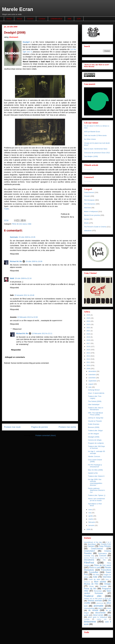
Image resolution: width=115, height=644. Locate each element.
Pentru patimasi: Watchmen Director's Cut (96, 490)
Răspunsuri (17, 329)
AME (69, 19)
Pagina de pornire (39, 427)
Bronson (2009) (94, 427)
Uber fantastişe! (94, 404)
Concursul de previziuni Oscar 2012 (97, 153)
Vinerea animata (95, 601)
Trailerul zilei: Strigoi (95, 431)
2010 (89, 365)
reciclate (87, 619)
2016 (89, 346)
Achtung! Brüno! (94, 390)
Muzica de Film (91, 584)
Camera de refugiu (95, 440)
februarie (92, 522)
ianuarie (92, 525)
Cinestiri (87, 196)
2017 (89, 343)
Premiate (103, 586)
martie (91, 519)
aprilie (91, 516)
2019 (89, 337)
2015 (89, 350)
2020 (89, 334)
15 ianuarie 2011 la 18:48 (24, 295)
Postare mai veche (67, 427)
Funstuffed (94, 572)
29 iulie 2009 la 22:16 (23, 278)
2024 (89, 321)
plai (110, 615)
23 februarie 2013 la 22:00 (27, 317)
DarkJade (14, 237)
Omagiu (108, 584)
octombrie (92, 378)
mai (90, 513)
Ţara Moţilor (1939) (91, 156)
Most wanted (100, 582)
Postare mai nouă (12, 427)
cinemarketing (89, 608)
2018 (89, 340)
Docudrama (89, 560)
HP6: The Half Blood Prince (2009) (95, 414)
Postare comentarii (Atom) (46, 435)
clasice (100, 608)
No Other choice (90, 139)
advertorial (100, 603)
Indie (29, 224)
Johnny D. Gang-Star (96, 418)
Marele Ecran (18, 9)
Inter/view (87, 208)
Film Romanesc (90, 204)
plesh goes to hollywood (97, 617)
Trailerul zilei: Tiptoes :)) (97, 495)
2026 (89, 315)
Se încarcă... (89, 169)
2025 (89, 318)
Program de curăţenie (96, 443)
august (91, 384)
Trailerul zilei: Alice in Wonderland (96, 409)
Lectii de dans (94, 579)
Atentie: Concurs (94, 456)
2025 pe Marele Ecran (92, 132)
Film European (89, 200)
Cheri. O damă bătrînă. (96, 393)
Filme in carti (95, 568)
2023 (89, 324)
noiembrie (92, 375)
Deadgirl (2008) (94, 437)
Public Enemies (94, 424)
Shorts (86, 223)
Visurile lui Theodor (95, 421)
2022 (89, 328)
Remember (98, 591)
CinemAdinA (89, 551)
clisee (109, 608)
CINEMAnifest (56, 19)
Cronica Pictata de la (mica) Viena (96, 558)
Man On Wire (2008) (95, 470)
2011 (89, 362)
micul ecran (98, 615)
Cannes (91, 546)
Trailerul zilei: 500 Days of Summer (96, 447)
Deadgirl (26, 42)
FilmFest (89, 563)
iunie (90, 510)
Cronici (30, 19)
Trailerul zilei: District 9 (96, 476)
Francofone (106, 570)
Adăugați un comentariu (15, 357)
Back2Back (92, 544)
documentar (100, 613)
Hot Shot (96, 575)
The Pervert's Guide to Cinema (95, 227)
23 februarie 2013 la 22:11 (42, 333)
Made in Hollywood (91, 211)
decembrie (92, 371)
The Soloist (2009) (95, 401)
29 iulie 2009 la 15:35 (27, 237)
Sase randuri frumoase (97, 592)
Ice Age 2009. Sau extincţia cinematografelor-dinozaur (95, 482)
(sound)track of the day (93, 542)
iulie (90, 387)
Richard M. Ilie (16, 261)
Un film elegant (93, 434)
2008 (89, 529)
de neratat (93, 610)
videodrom (88, 231)
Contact (42, 19)
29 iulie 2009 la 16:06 (34, 261)
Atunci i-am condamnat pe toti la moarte (96, 500)
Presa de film (90, 589)
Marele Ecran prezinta (92, 215)
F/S (104, 560)
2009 (89, 369)
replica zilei (102, 619)
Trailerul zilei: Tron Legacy (95, 397)
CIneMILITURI (106, 544)
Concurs (103, 556)
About (19, 19)
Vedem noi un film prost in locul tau (97, 599)
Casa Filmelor (105, 546)
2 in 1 (109, 542)
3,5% (79, 19)
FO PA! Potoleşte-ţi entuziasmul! (95, 466)
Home (9, 19)
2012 (89, 359)
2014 (89, 353)
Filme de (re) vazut (19, 224)
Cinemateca (102, 553)
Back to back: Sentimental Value (96, 149)
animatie (99, 606)
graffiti (86, 615)
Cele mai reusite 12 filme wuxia (95, 135)
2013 (89, 356)
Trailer (6, 209)
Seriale (86, 219)
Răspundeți (14, 254)
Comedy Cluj (89, 556)
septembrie (93, 381)
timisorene (90, 621)
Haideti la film (93, 473)
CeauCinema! (89, 192)
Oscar (91, 586)
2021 (89, 331)
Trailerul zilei (93, 596)
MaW (12, 278)
